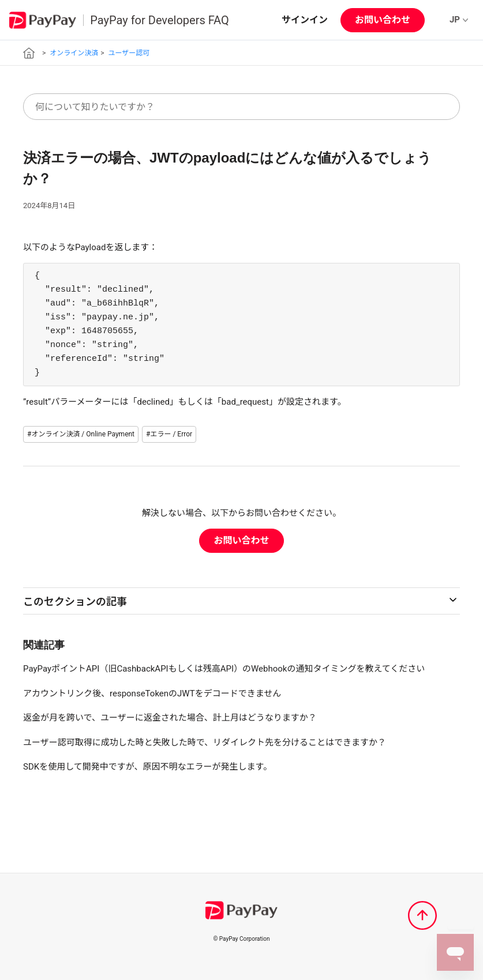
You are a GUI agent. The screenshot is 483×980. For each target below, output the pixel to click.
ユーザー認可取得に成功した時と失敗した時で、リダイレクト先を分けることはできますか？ (205, 742)
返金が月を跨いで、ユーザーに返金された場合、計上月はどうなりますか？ (170, 718)
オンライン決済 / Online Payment (83, 434)
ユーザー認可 (129, 53)
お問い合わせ (383, 20)
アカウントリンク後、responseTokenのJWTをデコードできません (152, 693)
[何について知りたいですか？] (241, 107)
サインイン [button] (305, 20)
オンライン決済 (74, 53)
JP (459, 20)
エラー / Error (171, 434)
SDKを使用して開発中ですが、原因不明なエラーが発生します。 (147, 767)
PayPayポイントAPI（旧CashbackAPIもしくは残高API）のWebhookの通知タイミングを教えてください (224, 669)
